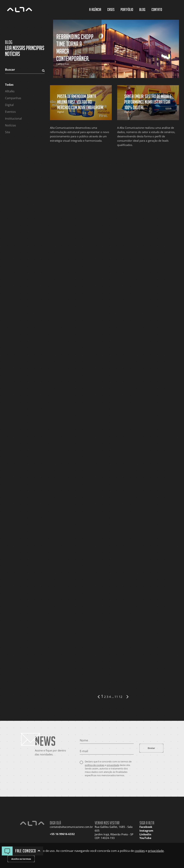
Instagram (146, 831)
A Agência (95, 10)
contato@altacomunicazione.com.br (70, 827)
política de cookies (95, 765)
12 (121, 697)
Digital (9, 105)
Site (8, 132)
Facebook (146, 827)
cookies (140, 851)
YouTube (145, 838)
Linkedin (145, 834)
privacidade (113, 765)
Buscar (10, 70)
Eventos (10, 112)
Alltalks (10, 91)
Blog (142, 10)
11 (116, 697)
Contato (157, 10)
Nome (84, 740)
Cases (111, 10)
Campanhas (13, 98)
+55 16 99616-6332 (62, 834)
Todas (9, 85)
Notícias (11, 125)
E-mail (84, 751)
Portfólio (127, 10)
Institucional (13, 119)
